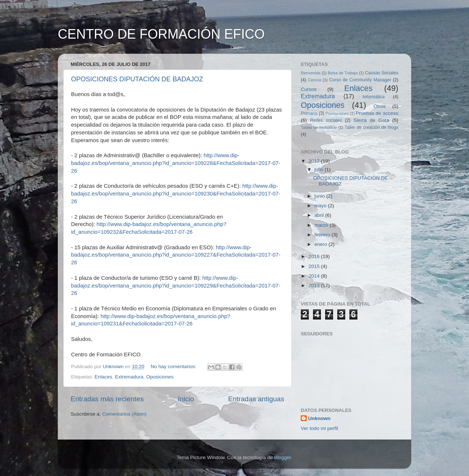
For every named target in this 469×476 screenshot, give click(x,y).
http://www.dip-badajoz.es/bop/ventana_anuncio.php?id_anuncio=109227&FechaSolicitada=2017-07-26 (176, 255)
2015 (315, 266)
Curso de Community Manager (360, 80)
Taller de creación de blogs (371, 127)
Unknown (319, 418)
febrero (323, 235)
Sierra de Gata (371, 120)
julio (320, 170)
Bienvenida (311, 73)
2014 (315, 276)
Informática (374, 97)
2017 (315, 161)
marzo (322, 225)
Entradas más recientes (107, 399)
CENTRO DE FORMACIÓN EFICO (161, 34)
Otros (380, 106)
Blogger (283, 457)
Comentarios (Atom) (125, 414)
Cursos (309, 89)
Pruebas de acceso (377, 113)
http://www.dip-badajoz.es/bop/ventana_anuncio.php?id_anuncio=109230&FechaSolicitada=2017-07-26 (176, 194)
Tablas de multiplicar (319, 127)
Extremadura (129, 377)
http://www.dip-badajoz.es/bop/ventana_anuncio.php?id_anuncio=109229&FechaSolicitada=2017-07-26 (176, 286)
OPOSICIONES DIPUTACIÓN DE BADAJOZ (137, 79)
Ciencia (314, 80)
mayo (321, 206)
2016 (315, 256)
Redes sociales (326, 120)
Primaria (309, 113)
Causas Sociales (382, 73)
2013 (315, 285)
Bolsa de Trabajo (343, 73)
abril (320, 215)
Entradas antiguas (256, 399)
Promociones (337, 113)
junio (320, 196)
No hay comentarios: (174, 366)
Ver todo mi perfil (319, 428)
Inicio (186, 399)
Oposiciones (160, 377)
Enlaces (103, 377)
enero (321, 244)
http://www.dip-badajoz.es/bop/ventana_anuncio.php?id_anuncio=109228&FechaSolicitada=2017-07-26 (176, 163)
